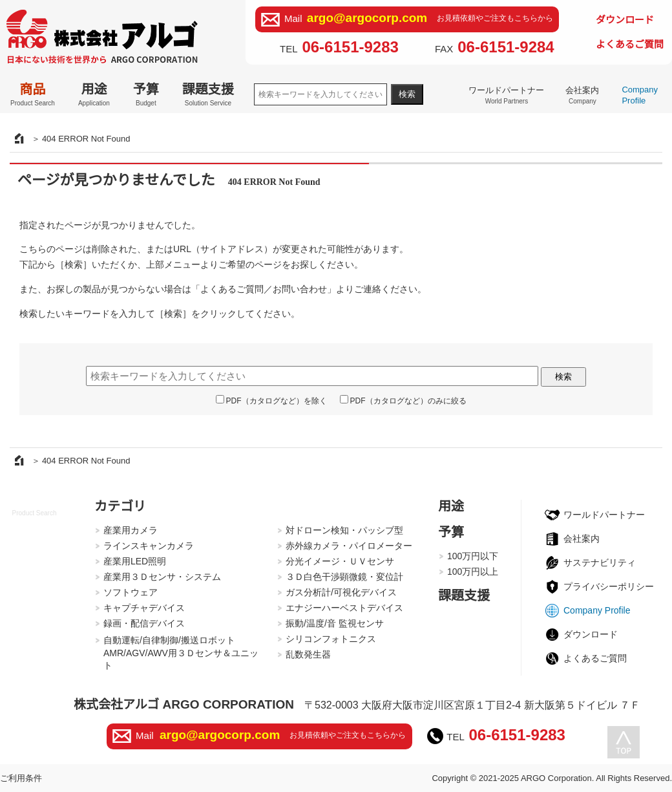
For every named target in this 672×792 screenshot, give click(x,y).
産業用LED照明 (135, 561)
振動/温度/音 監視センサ (335, 623)
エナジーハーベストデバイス (344, 608)
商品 (33, 94)
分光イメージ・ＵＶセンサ (340, 561)
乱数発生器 (308, 654)
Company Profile (640, 95)
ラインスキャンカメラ (149, 546)
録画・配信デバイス (144, 623)
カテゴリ (120, 506)
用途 (94, 94)
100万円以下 (473, 556)
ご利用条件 (21, 778)
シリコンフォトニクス (331, 639)
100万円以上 (473, 572)
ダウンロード (625, 20)
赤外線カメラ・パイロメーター (349, 546)
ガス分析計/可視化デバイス (341, 592)
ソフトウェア (131, 592)
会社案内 (582, 95)
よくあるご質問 (630, 44)
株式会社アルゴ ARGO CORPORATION (184, 704)
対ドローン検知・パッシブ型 (344, 530)
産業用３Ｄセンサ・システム (162, 577)
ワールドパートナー (506, 95)
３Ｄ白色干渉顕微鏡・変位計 (344, 577)
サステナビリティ (600, 562)
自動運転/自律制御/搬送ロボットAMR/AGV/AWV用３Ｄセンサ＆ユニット (181, 653)
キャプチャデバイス (144, 608)
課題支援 (208, 94)
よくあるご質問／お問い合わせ (264, 289)
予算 (146, 94)
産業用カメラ (131, 530)
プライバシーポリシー (609, 586)
